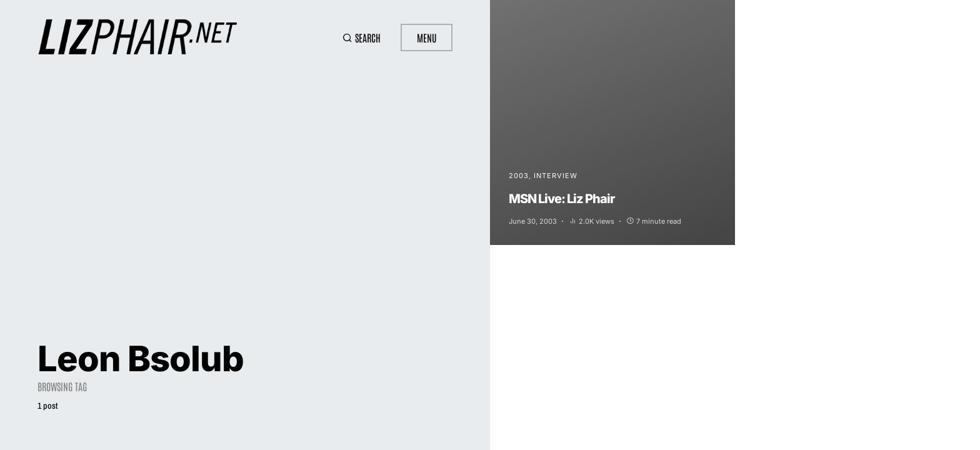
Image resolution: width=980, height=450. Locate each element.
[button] (362, 37)
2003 (519, 176)
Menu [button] (427, 37)
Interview (556, 176)
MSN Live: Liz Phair (562, 199)
